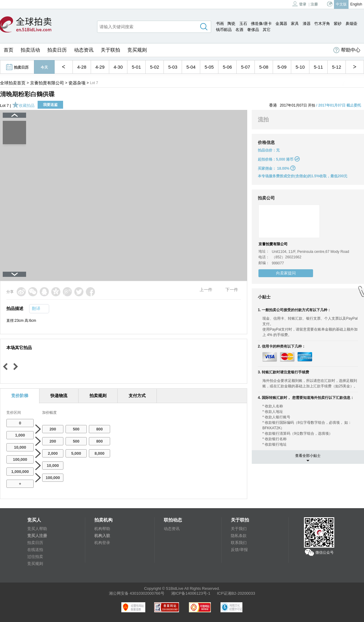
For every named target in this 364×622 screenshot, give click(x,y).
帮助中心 (347, 50)
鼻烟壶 (351, 24)
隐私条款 (239, 536)
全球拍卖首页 (13, 83)
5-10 (300, 67)
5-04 (191, 67)
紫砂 (338, 24)
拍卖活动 (30, 50)
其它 (267, 30)
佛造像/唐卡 (261, 24)
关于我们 (239, 529)
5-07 (245, 67)
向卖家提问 (286, 273)
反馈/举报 (239, 550)
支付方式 (137, 396)
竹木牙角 (322, 24)
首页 (8, 50)
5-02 (154, 67)
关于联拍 (110, 50)
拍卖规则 (98, 396)
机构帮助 (102, 529)
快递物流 (59, 396)
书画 (220, 24)
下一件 (232, 290)
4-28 (82, 67)
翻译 (36, 308)
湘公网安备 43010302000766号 (137, 593)
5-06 (227, 67)
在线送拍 (35, 550)
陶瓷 (231, 24)
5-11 (318, 67)
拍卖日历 (57, 50)
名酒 (239, 30)
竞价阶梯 (20, 396)
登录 (299, 4)
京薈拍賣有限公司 (47, 83)
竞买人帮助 (37, 529)
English (356, 4)
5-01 (136, 67)
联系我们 (239, 543)
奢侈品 (253, 30)
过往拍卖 (35, 557)
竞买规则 (137, 50)
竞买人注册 (37, 536)
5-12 (336, 67)
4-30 (118, 67)
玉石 (243, 24)
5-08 (264, 67)
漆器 (307, 24)
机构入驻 (102, 536)
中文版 (341, 4)
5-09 (282, 67)
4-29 (100, 67)
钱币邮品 (224, 30)
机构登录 (102, 543)
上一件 (206, 290)
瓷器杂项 (77, 83)
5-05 (209, 67)
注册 (314, 4)
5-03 (173, 67)
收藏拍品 (23, 105)
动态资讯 (84, 50)
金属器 (281, 24)
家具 (295, 24)
